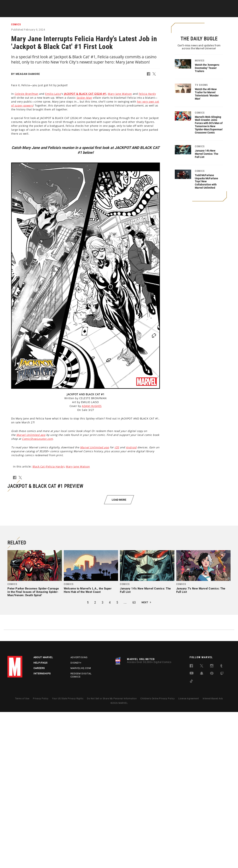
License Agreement (189, 855)
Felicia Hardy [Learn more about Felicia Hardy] (147, 94)
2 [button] (95, 759)
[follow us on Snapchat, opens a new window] (202, 830)
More (174, 13)
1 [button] (88, 759)
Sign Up (33, 5)
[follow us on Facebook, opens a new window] (191, 823)
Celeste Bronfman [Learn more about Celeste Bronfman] (27, 94)
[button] (150, 75)
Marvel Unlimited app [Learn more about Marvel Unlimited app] (31, 435)
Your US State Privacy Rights (68, 855)
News (64, 13)
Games (146, 13)
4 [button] (110, 759)
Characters (96, 13)
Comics (78, 13)
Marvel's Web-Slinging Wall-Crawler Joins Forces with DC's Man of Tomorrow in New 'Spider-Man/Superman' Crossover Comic (209, 125)
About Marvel (43, 814)
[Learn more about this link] (85, 94)
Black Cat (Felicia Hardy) (49, 467)
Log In (21, 5)
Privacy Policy (41, 855)
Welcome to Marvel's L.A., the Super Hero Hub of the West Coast (88, 746)
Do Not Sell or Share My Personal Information (112, 855)
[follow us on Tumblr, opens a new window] (221, 823)
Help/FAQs (41, 819)
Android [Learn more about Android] (131, 447)
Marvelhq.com (81, 824)
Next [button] (145, 758)
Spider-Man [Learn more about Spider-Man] (84, 98)
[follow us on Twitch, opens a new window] (222, 830)
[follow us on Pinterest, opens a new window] (212, 830)
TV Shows (130, 13)
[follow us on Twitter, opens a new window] (202, 823)
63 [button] (134, 759)
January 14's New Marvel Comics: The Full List (207, 154)
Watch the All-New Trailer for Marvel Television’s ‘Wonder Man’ (207, 94)
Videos (160, 13)
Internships (42, 830)
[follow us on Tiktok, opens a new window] (191, 838)
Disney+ (76, 819)
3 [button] (103, 759)
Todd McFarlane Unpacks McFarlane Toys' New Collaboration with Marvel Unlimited (206, 181)
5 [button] (117, 759)
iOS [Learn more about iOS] (117, 447)
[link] (35, 731)
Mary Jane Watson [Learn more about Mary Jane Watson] (120, 94)
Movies (114, 13)
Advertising (79, 814)
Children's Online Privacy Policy (157, 855)
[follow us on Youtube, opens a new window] (192, 830)
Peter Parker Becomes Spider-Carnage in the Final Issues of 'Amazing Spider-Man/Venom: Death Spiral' (33, 748)
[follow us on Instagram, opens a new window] (212, 823)
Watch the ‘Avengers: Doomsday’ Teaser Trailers (207, 68)
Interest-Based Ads (213, 855)
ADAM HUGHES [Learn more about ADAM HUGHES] (92, 406)
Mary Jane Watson (78, 467)
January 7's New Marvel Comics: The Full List (201, 746)
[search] (226, 5)
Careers (39, 824)
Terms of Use (22, 855)
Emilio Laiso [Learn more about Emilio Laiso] (53, 94)
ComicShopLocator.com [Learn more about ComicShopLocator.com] (37, 439)
